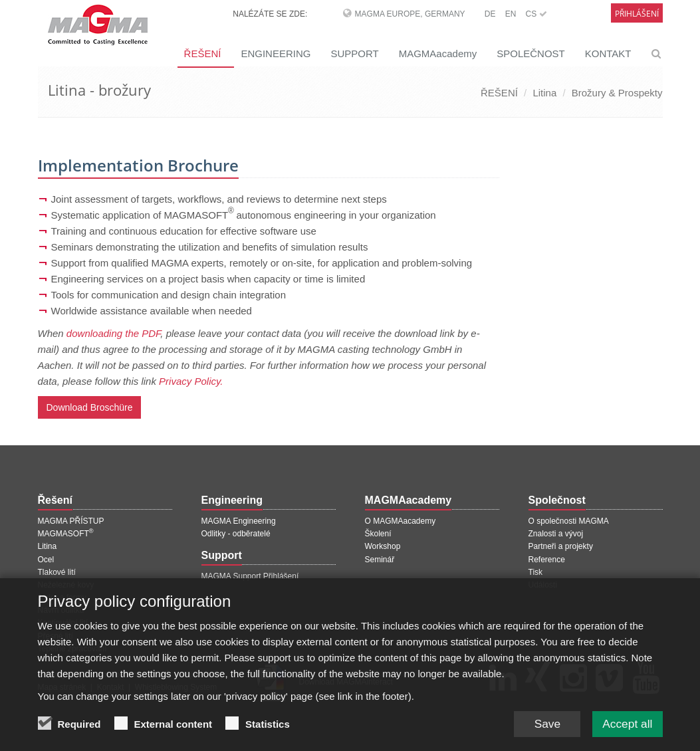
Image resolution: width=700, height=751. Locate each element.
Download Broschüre (90, 407)
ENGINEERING (276, 54)
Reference (547, 560)
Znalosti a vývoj (556, 534)
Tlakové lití (57, 572)
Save (543, 728)
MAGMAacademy (438, 54)
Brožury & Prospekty (617, 93)
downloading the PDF (114, 333)
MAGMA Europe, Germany (410, 14)
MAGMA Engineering (239, 521)
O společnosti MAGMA (569, 521)
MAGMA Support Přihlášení (250, 576)
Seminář (380, 560)
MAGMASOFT (66, 534)
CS (536, 14)
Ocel (46, 560)
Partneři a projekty (561, 546)
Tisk (536, 572)
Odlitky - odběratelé (236, 534)
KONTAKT (608, 54)
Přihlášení (637, 14)
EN (511, 14)
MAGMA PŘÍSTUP (71, 521)
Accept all (626, 728)
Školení (378, 534)
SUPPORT (354, 54)
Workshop (383, 546)
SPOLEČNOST (531, 54)
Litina (544, 93)
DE (490, 14)
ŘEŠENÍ (203, 54)
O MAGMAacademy (401, 521)
